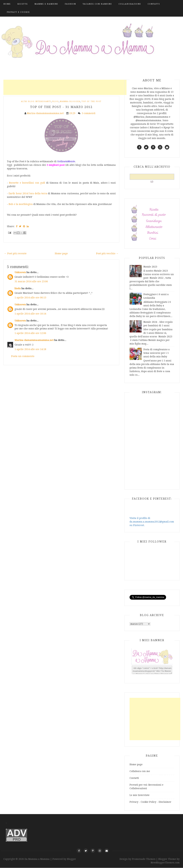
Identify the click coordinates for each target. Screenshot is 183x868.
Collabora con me (140, 771)
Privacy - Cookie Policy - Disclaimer (150, 802)
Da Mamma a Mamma (37, 859)
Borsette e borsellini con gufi (27, 183)
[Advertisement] (65, 87)
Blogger (71, 859)
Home (7, 4)
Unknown (20, 272)
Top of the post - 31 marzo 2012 (61, 107)
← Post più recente (15, 253)
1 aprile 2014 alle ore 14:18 (30, 349)
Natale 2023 (150, 267)
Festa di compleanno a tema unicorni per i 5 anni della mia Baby (157, 353)
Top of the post (91, 101)
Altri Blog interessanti (36, 101)
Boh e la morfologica (21, 204)
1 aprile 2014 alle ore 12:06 (30, 333)
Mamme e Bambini (46, 4)
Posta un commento (23, 356)
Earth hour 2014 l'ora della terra (28, 193)
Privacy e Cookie (18, 12)
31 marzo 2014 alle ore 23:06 (31, 281)
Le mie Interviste (140, 795)
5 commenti (89, 113)
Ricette (23, 4)
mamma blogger (70, 101)
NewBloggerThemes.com (165, 863)
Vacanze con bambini (97, 4)
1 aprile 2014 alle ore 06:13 (30, 298)
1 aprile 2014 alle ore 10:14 (30, 314)
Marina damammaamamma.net (34, 340)
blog (56, 101)
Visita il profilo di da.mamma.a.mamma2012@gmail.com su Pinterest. (152, 522)
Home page (61, 253)
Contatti (154, 4)
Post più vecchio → (107, 253)
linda (18, 288)
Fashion (70, 4)
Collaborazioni (130, 4)
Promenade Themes (144, 859)
